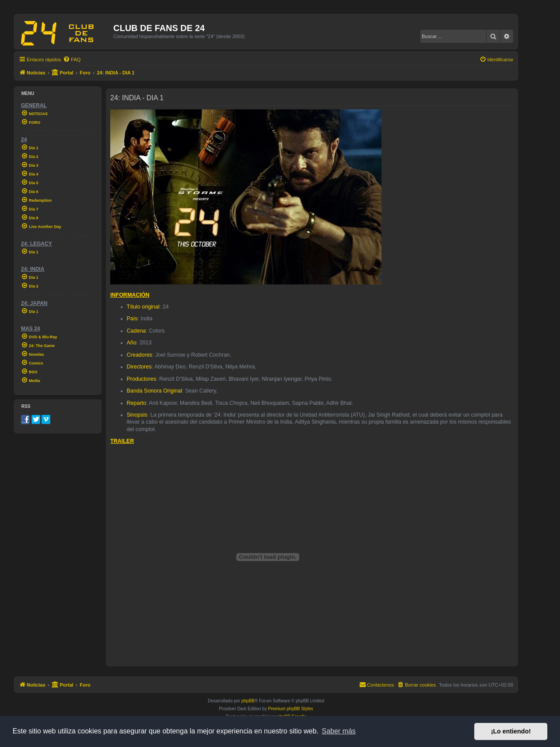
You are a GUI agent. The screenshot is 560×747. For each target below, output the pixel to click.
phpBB (248, 701)
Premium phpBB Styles (291, 709)
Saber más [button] (339, 731)
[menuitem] (72, 60)
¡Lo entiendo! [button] (511, 731)
